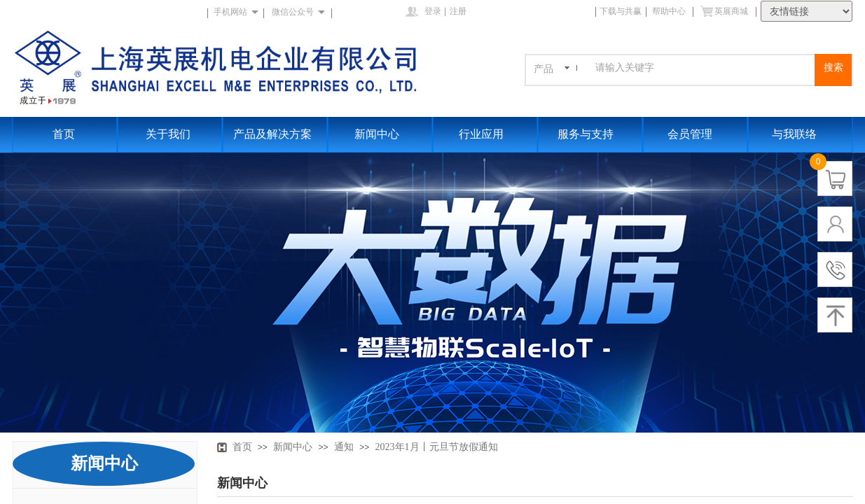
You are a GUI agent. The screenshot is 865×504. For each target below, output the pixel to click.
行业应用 (481, 134)
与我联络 (794, 134)
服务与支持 (586, 134)
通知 (344, 447)
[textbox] (703, 68)
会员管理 (690, 134)
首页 (64, 134)
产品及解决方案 (272, 134)
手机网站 (230, 12)
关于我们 (168, 134)
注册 (458, 11)
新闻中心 (377, 134)
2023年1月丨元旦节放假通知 (437, 447)
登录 (433, 11)
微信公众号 (293, 12)
